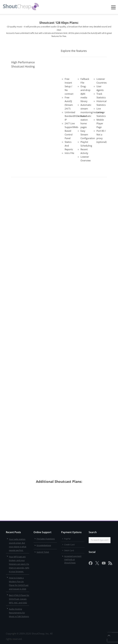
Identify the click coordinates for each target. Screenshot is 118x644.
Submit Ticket (43, 552)
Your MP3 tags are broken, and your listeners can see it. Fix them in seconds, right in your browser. (19, 564)
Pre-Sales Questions (46, 539)
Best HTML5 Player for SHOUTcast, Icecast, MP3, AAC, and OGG (19, 599)
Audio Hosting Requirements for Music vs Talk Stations (19, 613)
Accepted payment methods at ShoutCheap (73, 559)
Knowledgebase (44, 545)
